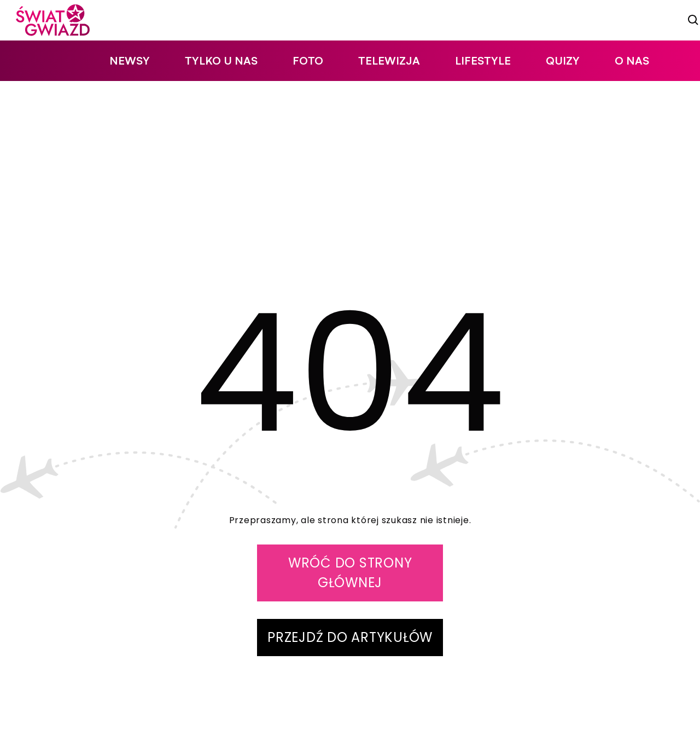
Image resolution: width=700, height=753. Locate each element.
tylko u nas (221, 60)
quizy (563, 60)
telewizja (389, 60)
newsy (130, 60)
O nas (632, 60)
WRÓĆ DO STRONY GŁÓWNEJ (350, 573)
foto (308, 60)
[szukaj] (693, 20)
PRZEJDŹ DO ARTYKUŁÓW (350, 637)
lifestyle (483, 60)
